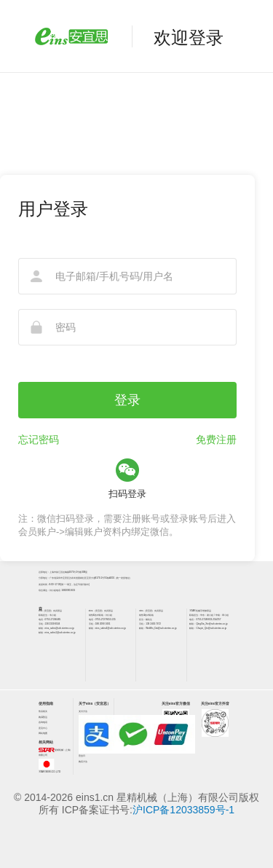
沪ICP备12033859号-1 (183, 810)
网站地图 (43, 733)
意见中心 (43, 728)
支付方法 (83, 711)
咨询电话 (43, 722)
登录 (127, 400)
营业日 (82, 756)
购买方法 (83, 762)
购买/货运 (43, 717)
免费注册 (216, 439)
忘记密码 (39, 439)
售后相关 (43, 711)
